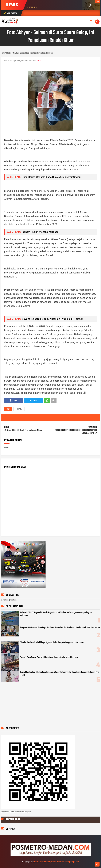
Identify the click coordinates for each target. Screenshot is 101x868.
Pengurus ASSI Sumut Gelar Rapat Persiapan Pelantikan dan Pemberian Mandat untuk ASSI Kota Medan (60, 628)
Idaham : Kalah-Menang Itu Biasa (40, 232)
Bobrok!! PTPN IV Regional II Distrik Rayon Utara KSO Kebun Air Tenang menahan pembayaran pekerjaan (56, 614)
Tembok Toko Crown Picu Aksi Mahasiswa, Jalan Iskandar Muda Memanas (49, 657)
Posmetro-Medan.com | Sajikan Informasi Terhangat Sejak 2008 (57, 862)
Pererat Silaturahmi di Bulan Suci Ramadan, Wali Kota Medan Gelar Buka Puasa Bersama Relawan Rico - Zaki (60, 674)
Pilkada (19, 409)
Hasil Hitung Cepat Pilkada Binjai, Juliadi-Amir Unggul (51, 177)
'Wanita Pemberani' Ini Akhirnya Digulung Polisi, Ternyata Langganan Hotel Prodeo (52, 643)
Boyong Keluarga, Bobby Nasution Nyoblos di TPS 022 (52, 319)
